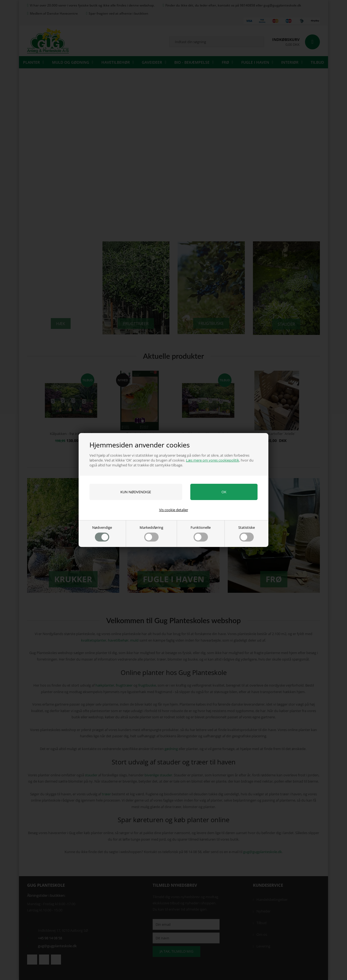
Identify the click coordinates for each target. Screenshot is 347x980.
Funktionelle (201, 533)
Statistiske (247, 533)
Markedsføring (151, 533)
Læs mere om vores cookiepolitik (213, 460)
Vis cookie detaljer (174, 510)
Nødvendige (102, 533)
